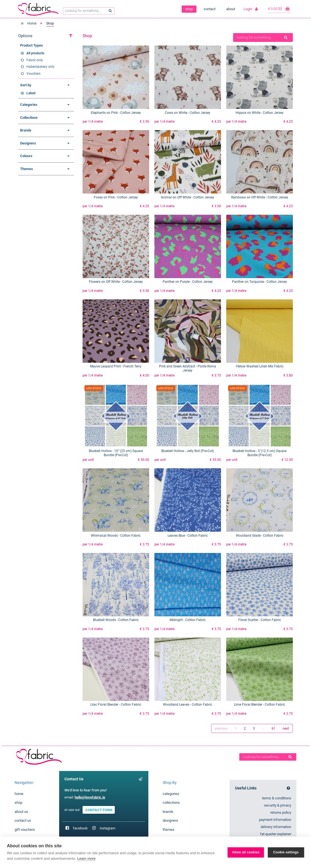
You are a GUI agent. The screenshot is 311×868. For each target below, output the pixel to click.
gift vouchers (25, 830)
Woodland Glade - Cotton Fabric (260, 536)
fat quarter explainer (276, 834)
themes (169, 830)
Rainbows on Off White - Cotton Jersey (260, 197)
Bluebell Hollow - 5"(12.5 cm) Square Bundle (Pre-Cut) (260, 453)
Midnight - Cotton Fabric (188, 620)
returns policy (281, 812)
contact (210, 9)
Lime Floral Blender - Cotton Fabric (260, 705)
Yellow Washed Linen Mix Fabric (260, 366)
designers (170, 820)
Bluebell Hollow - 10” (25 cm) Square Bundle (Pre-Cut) (116, 453)
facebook (80, 828)
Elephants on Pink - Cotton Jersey (116, 113)
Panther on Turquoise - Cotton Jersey (260, 282)
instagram (107, 828)
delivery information (276, 827)
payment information (275, 820)
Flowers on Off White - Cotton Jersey (116, 282)
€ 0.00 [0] (279, 9)
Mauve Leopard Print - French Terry (116, 366)
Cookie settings (286, 852)
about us (21, 812)
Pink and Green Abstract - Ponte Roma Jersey (188, 368)
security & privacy (278, 805)
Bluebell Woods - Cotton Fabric (116, 620)
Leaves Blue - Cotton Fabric (188, 536)
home (19, 794)
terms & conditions (277, 798)
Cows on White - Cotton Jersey (188, 113)
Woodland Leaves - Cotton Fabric (188, 705)
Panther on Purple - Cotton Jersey (188, 282)
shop (189, 9)
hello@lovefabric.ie (90, 797)
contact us (23, 820)
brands (168, 812)
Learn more (86, 858)
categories (171, 794)
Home (32, 23)
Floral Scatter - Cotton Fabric (260, 620)
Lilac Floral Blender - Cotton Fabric (116, 705)
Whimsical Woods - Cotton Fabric (116, 536)
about (231, 9)
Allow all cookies (246, 852)
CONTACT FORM (99, 810)
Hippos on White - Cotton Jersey (260, 113)
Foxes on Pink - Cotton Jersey (116, 197)
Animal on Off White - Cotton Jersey (188, 197)
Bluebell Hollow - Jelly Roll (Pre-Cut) (188, 451)
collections (171, 803)
